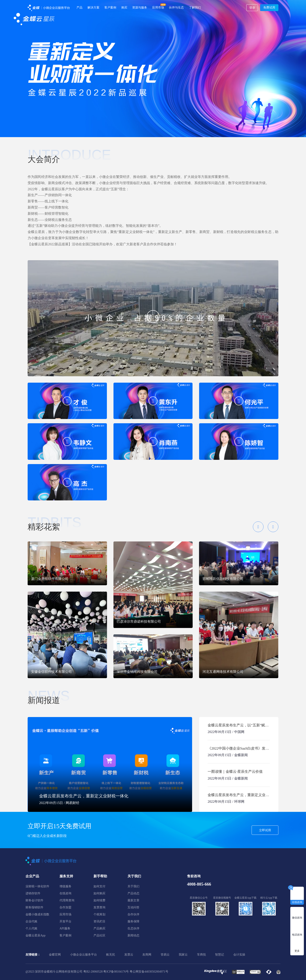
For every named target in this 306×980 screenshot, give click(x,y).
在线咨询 (65, 893)
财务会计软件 (34, 900)
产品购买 (99, 928)
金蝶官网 (55, 955)
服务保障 (133, 921)
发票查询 (99, 907)
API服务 (65, 928)
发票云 (129, 955)
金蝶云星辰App (35, 935)
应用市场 (158, 7)
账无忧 (110, 955)
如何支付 (99, 886)
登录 (252, 8)
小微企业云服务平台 (84, 955)
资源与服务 (140, 7)
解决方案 (93, 7)
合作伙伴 (133, 914)
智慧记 (220, 955)
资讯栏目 (99, 921)
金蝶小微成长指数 (37, 914)
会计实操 (239, 955)
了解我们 (195, 7)
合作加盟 (65, 907)
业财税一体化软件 (37, 886)
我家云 (183, 955)
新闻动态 (133, 935)
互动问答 (133, 907)
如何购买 (99, 893)
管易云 (165, 955)
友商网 (147, 955)
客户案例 (110, 7)
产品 (79, 7)
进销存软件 (33, 893)
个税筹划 (99, 914)
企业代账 (31, 921)
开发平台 (65, 921)
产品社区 (99, 935)
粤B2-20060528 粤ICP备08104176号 (106, 972)
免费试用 (269, 8)
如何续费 (99, 900)
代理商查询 (67, 900)
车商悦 (201, 955)
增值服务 (65, 886)
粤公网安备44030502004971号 (149, 972)
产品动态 (133, 893)
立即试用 (265, 830)
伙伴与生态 (176, 7)
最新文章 (133, 900)
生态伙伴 (133, 928)
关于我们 (133, 886)
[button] (258, 527)
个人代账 (31, 928)
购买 (124, 7)
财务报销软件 (34, 907)
